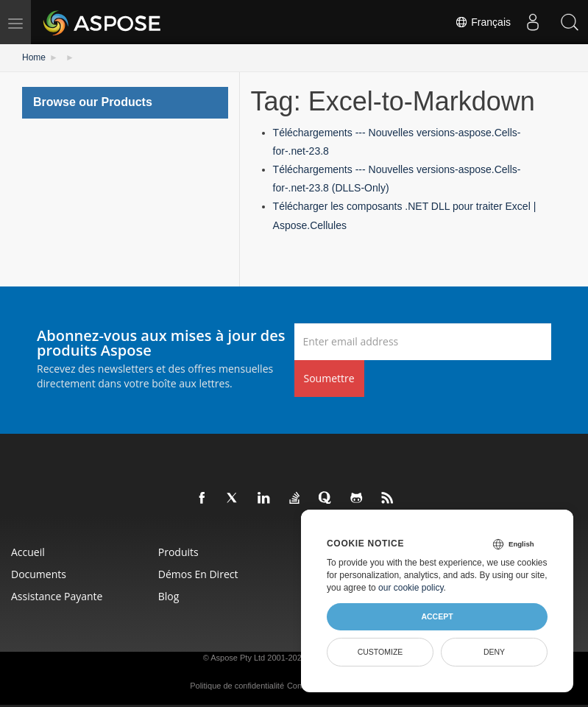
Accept (437, 616)
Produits (178, 552)
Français (483, 22)
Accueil (28, 552)
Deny (494, 652)
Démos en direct (198, 574)
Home (34, 57)
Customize (380, 652)
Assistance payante (57, 596)
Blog (169, 596)
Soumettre (329, 378)
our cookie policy (411, 588)
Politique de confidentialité (237, 686)
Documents (39, 574)
